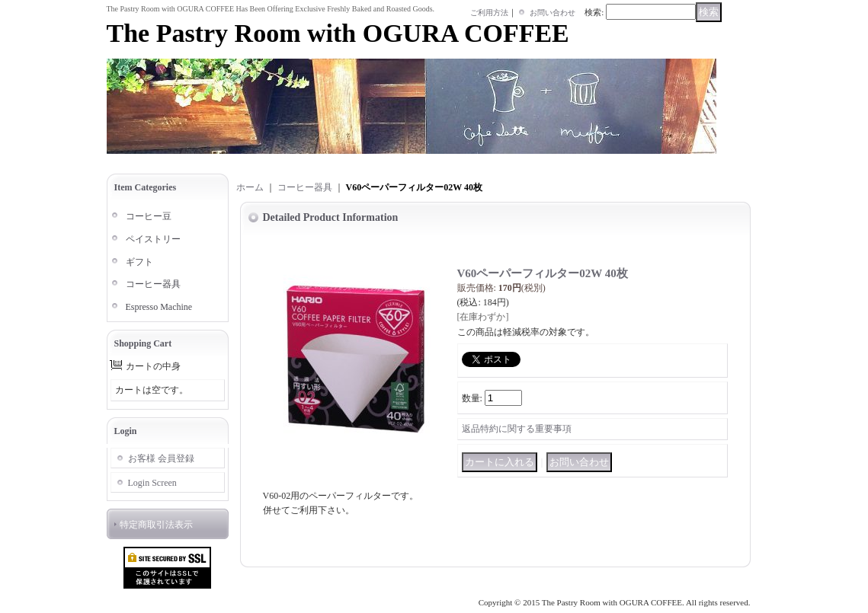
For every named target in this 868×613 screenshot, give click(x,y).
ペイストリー (153, 239)
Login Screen (152, 483)
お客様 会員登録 (161, 458)
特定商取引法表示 (156, 525)
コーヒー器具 (153, 284)
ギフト (139, 262)
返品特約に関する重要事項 (517, 429)
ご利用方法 (489, 13)
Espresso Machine (159, 307)
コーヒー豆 (149, 216)
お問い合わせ (553, 13)
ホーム (250, 187)
